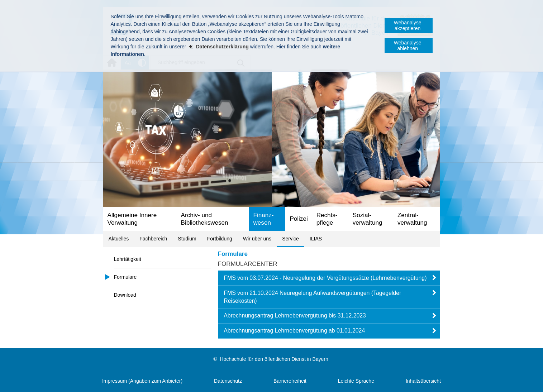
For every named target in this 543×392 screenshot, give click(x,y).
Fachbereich (153, 239)
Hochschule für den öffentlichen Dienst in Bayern (274, 359)
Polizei (299, 219)
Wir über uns (257, 239)
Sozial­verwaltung (368, 219)
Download (125, 295)
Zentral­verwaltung (412, 219)
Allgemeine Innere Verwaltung (132, 219)
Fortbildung (220, 239)
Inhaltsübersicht (423, 381)
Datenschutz (228, 381)
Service (290, 239)
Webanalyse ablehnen (408, 46)
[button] (329, 278)
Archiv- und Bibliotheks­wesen (205, 219)
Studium (187, 239)
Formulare (125, 277)
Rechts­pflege (327, 219)
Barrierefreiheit (290, 381)
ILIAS (316, 239)
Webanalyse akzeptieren (408, 25)
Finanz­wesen (264, 219)
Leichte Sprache (356, 381)
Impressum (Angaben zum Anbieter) (142, 381)
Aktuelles (119, 239)
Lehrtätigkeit (128, 259)
